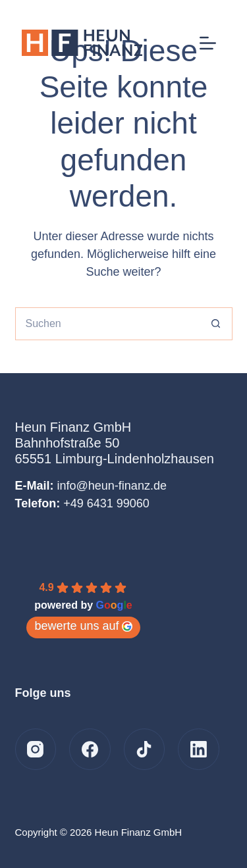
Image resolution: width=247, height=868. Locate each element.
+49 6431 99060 (106, 503)
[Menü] (208, 43)
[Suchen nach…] (107, 324)
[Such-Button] (216, 324)
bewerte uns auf (83, 626)
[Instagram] (36, 749)
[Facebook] (90, 749)
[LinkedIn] (199, 749)
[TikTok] (145, 749)
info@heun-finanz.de (112, 486)
